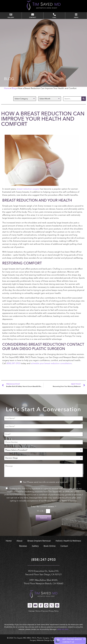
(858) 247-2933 (13, 363)
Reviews (23, 546)
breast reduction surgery (28, 189)
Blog (14, 88)
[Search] (84, 99)
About (19, 541)
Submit (43, 518)
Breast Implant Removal (39, 541)
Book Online (50, 546)
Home (7, 88)
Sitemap (31, 611)
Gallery (35, 546)
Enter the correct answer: (43, 507)
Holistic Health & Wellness (68, 541)
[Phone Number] (43, 442)
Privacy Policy (54, 611)
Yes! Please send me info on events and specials (45, 482)
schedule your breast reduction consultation (51, 363)
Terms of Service (42, 611)
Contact (64, 546)
